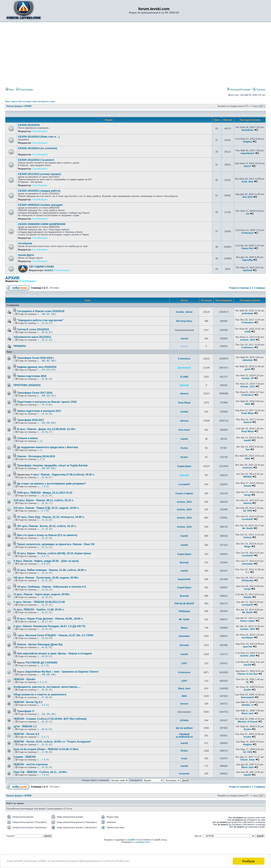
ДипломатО (184, 368)
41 (46, 647)
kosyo (184, 346)
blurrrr (247, 166)
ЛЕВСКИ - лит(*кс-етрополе (31, 764)
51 (50, 656)
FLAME (184, 377)
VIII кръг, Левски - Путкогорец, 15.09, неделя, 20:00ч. (46, 578)
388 (53, 361)
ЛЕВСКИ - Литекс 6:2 (26, 734)
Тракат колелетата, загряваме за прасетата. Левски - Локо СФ (56, 544)
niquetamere (247, 153)
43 (43, 638)
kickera (247, 537)
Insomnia (184, 774)
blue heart (184, 430)
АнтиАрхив (25, 243)
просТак (247, 647)
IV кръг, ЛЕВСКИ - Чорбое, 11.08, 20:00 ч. (39, 610)
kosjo (184, 758)
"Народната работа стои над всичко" (40, 320)
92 (50, 332)
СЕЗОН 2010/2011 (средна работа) (39, 191)
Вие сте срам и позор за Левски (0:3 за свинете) (47, 535)
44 (46, 638)
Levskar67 (184, 484)
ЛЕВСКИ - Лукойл (24, 679)
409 (44, 396)
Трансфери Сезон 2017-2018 (35, 393)
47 (43, 697)
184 (53, 714)
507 (48, 468)
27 (50, 477)
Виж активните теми (44, 101)
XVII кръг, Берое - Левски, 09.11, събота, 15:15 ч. (44, 500)
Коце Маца (184, 403)
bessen (184, 704)
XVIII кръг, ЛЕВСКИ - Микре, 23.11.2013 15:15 (45, 493)
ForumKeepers (40, 131)
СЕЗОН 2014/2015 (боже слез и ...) (39, 137)
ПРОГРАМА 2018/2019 (27, 385)
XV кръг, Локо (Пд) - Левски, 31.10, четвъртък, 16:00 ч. (51, 517)
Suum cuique (247, 621)
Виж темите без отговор (18, 101)
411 (53, 396)
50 (46, 656)
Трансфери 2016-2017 (31, 420)
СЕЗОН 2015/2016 (29, 125)
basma (248, 486)
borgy (248, 495)
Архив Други (26, 255)
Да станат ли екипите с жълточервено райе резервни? (52, 484)
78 (43, 405)
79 (46, 405)
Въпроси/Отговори (239, 90)
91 (46, 332)
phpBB (131, 840)
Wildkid (247, 477)
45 (50, 638)
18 (46, 529)
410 (48, 396)
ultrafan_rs (248, 705)
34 (46, 379)
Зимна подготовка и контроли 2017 (39, 411)
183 (48, 714)
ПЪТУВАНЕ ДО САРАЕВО (41, 663)
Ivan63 (184, 439)
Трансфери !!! (26, 711)
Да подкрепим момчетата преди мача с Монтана (48, 447)
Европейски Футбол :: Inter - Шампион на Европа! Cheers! (62, 672)
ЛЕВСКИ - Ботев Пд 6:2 (28, 702)
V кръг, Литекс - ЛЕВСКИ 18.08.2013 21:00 (39, 602)
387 (48, 361)
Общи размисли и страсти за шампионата (40, 695)
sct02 (247, 332)
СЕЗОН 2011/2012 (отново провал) (39, 174)
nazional (247, 270)
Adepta (247, 597)
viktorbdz (248, 360)
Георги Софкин (184, 493)
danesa (184, 393)
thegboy (248, 142)
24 (46, 629)
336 (44, 314)
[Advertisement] (135, 56)
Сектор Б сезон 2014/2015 (33, 329)
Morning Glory (184, 321)
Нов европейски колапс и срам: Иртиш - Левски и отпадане (55, 654)
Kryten (184, 448)
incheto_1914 (247, 340)
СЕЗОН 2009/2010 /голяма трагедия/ (40, 205)
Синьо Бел (247, 248)
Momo (184, 628)
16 (46, 323)
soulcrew (247, 468)
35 (50, 379)
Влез (10, 90)
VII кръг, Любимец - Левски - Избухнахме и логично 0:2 (52, 587)
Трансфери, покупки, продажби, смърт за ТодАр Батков (52, 465)
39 (50, 752)
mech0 (184, 338)
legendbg (247, 260)
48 (46, 697)
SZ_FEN (247, 511)
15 (43, 323)
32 (46, 538)
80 (50, 405)
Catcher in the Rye (248, 674)
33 (43, 379)
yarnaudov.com (143, 842)
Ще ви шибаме (184, 728)
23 (50, 520)
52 (50, 729)
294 (44, 675)
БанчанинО (247, 697)
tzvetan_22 (247, 378)
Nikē (247, 459)
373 (48, 370)
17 (50, 323)
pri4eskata (247, 313)
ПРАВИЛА (20, 346)
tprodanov (247, 637)
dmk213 (49, 270)
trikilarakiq (247, 580)
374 (53, 370)
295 (48, 675)
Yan (247, 449)
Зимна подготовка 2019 (32, 376)
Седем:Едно (184, 466)
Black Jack (184, 688)
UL (248, 682)
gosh (247, 369)
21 (43, 520)
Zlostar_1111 (247, 386)
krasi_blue (247, 182)
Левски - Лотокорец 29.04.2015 (36, 456)
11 (46, 340)
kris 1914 (247, 197)
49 (43, 656)
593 (44, 423)
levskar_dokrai (184, 312)
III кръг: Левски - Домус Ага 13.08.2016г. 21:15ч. (46, 429)
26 (46, 477)
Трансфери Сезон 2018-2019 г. (36, 358)
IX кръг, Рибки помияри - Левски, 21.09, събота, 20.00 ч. (52, 570)
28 (43, 690)
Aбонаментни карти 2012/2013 (32, 337)
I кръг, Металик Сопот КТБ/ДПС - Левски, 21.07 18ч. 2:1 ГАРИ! (55, 635)
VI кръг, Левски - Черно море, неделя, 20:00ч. (42, 594)
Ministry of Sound (248, 722)
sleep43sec (248, 130)
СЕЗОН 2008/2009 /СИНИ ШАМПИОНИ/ (42, 224)
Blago (248, 546)
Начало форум (14, 106)
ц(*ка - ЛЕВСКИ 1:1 (25, 726)
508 (53, 468)
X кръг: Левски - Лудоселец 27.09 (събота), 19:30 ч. (63, 475)
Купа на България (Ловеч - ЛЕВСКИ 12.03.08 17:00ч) (46, 749)
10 (43, 340)
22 (46, 520)
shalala (184, 412)
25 (43, 477)
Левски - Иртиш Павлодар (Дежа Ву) (40, 644)
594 (48, 423)
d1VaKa (184, 720)
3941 (247, 404)
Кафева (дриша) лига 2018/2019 (37, 367)
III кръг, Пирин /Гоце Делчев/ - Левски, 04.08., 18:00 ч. (50, 619)
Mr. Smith (247, 528)
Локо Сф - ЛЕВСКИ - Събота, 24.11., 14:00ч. (40, 772)
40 (43, 647)
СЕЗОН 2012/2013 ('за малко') (36, 160)
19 (50, 529)
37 (43, 752)
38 (46, 752)
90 (43, 332)
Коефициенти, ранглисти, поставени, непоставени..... (47, 687)
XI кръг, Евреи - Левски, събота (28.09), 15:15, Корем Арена (54, 553)
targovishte (184, 579)
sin (247, 214)
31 (43, 538)
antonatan (248, 564)
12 (50, 340)
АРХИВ (28, 106)
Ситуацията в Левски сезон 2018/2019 (41, 311)
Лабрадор (184, 611)
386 (44, 361)
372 (44, 370)
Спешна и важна (27, 438)
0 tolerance (247, 233)
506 (44, 468)
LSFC (184, 663)
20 (43, 581)
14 (46, 414)
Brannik (184, 562)
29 (46, 690)
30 (50, 690)
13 (43, 414)
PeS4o (184, 751)
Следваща (260, 288)
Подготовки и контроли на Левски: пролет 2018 (47, 402)
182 (44, 714)
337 (48, 314)
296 (53, 675)
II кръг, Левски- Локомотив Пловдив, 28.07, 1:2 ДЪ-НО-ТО (49, 626)
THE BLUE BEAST (184, 603)
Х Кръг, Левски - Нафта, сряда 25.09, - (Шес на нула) (46, 561)
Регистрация (24, 90)
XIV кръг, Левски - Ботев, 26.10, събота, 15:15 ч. (47, 526)
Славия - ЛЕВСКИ (25, 757)
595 (53, 423)
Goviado (184, 645)
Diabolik (184, 385)
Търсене (259, 90)
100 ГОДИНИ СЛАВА (41, 267)
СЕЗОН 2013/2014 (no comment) (38, 148)
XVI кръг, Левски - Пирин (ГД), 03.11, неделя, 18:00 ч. (46, 508)
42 (50, 647)
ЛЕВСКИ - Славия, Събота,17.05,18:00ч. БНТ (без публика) (50, 719)
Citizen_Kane (247, 760)
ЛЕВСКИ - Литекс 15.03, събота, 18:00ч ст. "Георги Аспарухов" (53, 742)
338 (53, 314)
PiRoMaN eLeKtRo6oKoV (184, 736)
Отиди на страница (239, 288)
